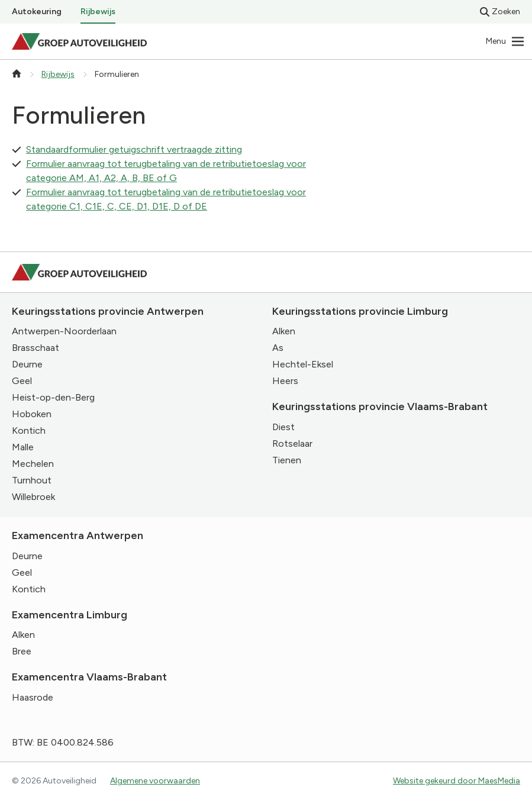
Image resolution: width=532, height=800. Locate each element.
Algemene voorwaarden (155, 781)
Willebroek (33, 497)
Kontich (29, 430)
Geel (22, 381)
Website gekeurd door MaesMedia (457, 781)
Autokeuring (37, 12)
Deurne (27, 364)
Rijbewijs (98, 12)
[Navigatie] (505, 41)
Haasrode (33, 697)
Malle (23, 447)
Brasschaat (36, 348)
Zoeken (500, 12)
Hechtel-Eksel (303, 364)
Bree (22, 651)
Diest (283, 427)
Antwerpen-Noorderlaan (64, 331)
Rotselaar (292, 443)
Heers (285, 381)
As (278, 348)
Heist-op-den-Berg (53, 397)
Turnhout (32, 480)
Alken (284, 331)
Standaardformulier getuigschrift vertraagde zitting (134, 149)
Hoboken (32, 414)
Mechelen (33, 464)
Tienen (287, 460)
